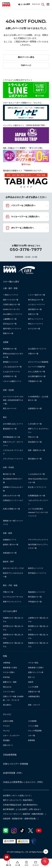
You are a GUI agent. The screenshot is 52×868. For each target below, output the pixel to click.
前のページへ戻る (26, 57)
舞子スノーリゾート (36, 319)
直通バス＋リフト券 (36, 672)
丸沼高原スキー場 (10, 376)
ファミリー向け (9, 692)
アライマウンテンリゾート (38, 540)
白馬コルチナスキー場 (11, 496)
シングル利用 (33, 687)
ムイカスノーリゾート (37, 305)
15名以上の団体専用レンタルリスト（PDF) (23, 782)
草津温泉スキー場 (10, 349)
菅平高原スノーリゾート (37, 573)
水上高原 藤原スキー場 (37, 376)
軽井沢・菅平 (8, 562)
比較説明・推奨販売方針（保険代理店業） (20, 819)
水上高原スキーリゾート (37, 349)
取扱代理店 (28, 800)
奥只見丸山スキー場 (36, 300)
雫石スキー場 (33, 437)
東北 (5, 417)
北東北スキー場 (34, 692)
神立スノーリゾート (36, 324)
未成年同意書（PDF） (13, 773)
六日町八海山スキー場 (11, 305)
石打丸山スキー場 (10, 324)
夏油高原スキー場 (10, 429)
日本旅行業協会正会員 (12, 805)
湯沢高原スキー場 (35, 309)
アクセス (6, 726)
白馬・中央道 (8, 467)
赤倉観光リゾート (10, 540)
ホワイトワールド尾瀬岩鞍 (38, 362)
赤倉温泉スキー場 (10, 553)
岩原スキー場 (33, 314)
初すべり (31, 677)
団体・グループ (34, 705)
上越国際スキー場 (10, 319)
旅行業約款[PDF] (30, 805)
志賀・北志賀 (8, 390)
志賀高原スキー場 (35, 409)
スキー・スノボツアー (11, 736)
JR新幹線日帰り (34, 697)
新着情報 (31, 740)
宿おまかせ (7, 687)
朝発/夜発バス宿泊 (10, 668)
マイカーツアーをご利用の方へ (25, 217)
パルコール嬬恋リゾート (12, 381)
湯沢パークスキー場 (11, 300)
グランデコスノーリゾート (13, 459)
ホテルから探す (10, 611)
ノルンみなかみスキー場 (12, 367)
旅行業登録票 (8, 809)
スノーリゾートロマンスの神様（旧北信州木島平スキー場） (13, 400)
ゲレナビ (7, 714)
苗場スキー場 (8, 333)
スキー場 (31, 736)
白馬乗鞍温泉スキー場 (37, 496)
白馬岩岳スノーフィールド (13, 500)
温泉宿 (31, 682)
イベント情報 (33, 726)
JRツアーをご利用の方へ (23, 228)
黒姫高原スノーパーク (37, 592)
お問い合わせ (34, 809)
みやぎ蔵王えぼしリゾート (13, 424)
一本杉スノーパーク (11, 295)
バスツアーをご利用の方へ (23, 205)
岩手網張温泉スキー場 (11, 437)
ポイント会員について (21, 796)
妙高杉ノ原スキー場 (11, 545)
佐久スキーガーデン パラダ (13, 568)
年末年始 (6, 677)
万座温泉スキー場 (35, 381)
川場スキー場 (33, 354)
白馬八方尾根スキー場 (11, 509)
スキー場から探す (11, 282)
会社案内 (7, 796)
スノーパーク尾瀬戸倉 (37, 367)
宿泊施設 (6, 740)
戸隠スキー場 (8, 592)
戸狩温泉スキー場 (35, 602)
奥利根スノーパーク (11, 362)
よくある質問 (25, 4)
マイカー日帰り (9, 672)
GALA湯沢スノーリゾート (13, 314)
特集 (5, 656)
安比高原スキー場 (35, 442)
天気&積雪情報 (10, 755)
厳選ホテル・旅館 (10, 682)
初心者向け (7, 705)
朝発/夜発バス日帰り (36, 668)
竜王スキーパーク (10, 409)
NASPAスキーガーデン (12, 309)
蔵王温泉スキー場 (35, 459)
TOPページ (26, 65)
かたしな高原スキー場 (37, 372)
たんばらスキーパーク (11, 372)
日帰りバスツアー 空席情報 (16, 764)
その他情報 (32, 721)
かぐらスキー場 (34, 329)
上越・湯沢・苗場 (10, 288)
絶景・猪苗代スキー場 (37, 450)
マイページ (36, 4)
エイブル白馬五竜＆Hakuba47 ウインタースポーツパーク (38, 512)
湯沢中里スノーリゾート (12, 329)
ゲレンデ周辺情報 (35, 731)
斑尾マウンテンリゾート (12, 602)
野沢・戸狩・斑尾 (10, 585)
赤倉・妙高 (8, 533)
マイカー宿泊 (33, 663)
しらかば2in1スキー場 (36, 474)
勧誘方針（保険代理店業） (34, 814)
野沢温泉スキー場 (35, 597)
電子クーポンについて (12, 800)
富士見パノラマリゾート (37, 487)
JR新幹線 (7, 663)
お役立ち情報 (8, 721)
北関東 (6, 342)
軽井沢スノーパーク (36, 568)
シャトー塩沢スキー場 (37, 295)
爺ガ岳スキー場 (9, 474)
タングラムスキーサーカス (13, 597)
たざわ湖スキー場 (35, 424)
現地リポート (8, 745)
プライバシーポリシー (12, 814)
